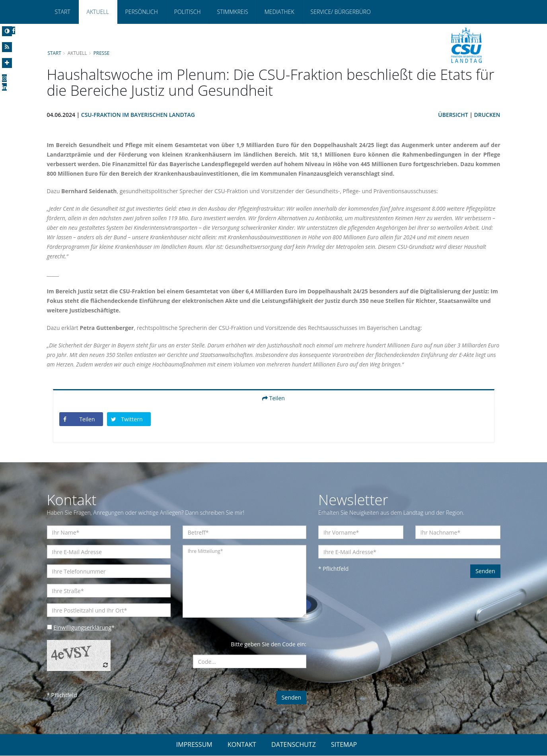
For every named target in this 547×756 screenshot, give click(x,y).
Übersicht (453, 115)
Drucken (487, 115)
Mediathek (279, 12)
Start (63, 12)
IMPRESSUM (194, 745)
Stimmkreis (233, 12)
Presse (102, 53)
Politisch (188, 12)
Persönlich (142, 12)
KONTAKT (242, 745)
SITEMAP (344, 745)
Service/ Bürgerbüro (341, 12)
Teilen (273, 398)
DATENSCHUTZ (294, 745)
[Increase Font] (7, 63)
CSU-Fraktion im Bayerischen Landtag (138, 115)
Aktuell (98, 12)
